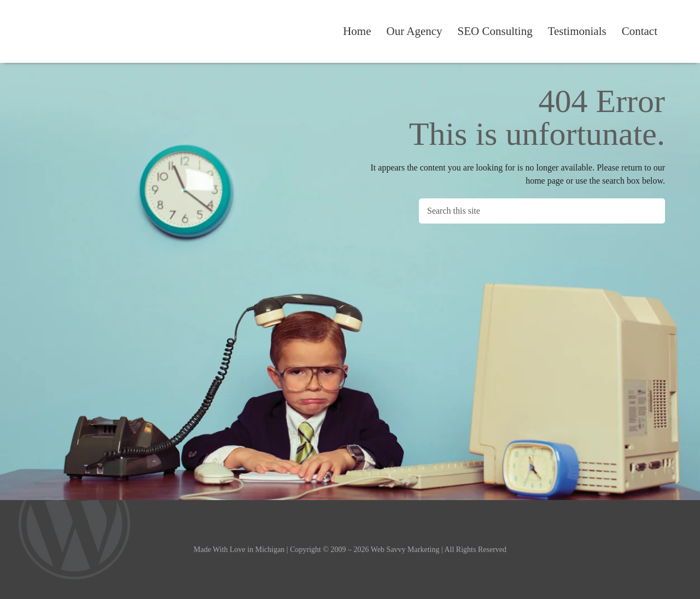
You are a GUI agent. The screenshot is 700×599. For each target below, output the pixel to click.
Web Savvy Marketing (79, 32)
